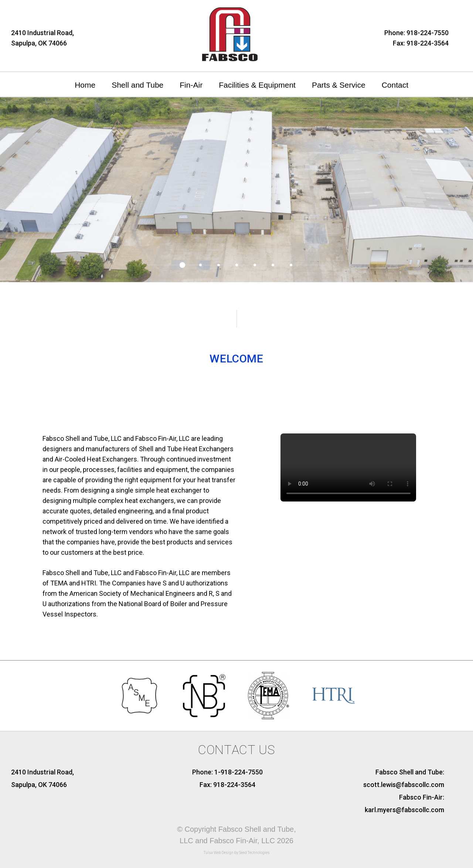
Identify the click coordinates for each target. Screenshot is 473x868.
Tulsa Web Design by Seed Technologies (237, 853)
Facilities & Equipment (257, 85)
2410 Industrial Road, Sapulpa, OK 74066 (42, 778)
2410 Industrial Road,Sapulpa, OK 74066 (42, 38)
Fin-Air (191, 85)
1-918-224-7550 (239, 772)
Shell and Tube (137, 85)
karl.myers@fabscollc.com (404, 810)
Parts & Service (339, 85)
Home (85, 85)
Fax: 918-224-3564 (421, 43)
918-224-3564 (234, 785)
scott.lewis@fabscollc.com (404, 785)
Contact (395, 85)
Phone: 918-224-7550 (416, 33)
